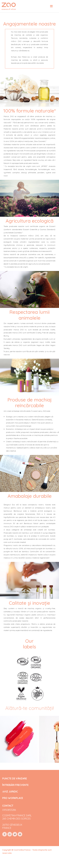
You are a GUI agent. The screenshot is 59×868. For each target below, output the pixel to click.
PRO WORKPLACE (13, 798)
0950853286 (9, 810)
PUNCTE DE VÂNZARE (15, 779)
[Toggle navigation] (51, 6)
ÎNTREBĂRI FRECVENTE (15, 785)
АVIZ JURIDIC (10, 792)
